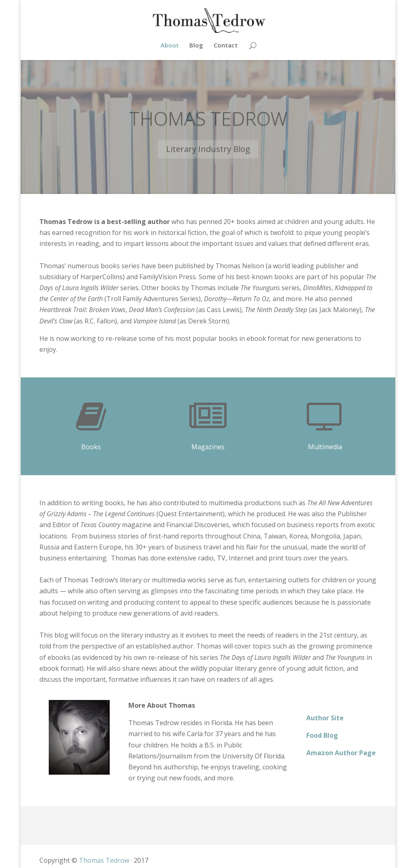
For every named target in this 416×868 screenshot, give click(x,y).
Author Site (325, 718)
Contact (226, 46)
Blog (196, 46)
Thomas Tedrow (208, 124)
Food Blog (322, 735)
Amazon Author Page (341, 753)
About (170, 46)
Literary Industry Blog (208, 155)
